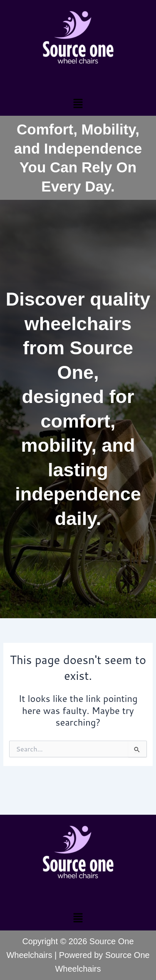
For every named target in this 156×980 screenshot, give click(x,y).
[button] (78, 103)
